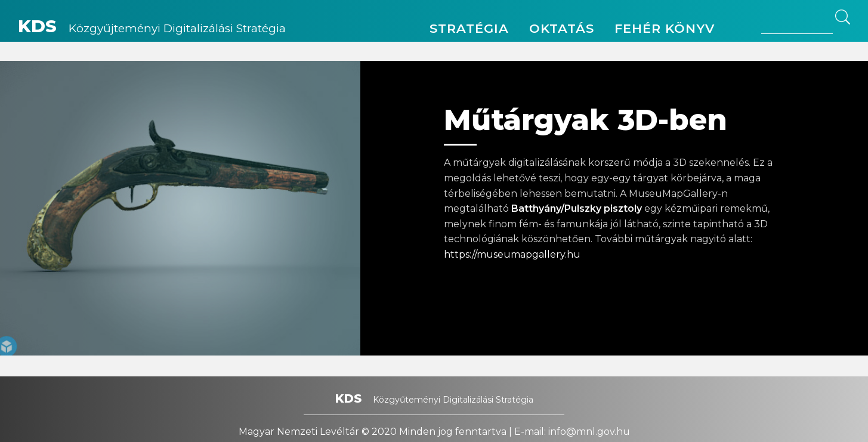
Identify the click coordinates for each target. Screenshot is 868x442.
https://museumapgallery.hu (512, 254)
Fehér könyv (665, 28)
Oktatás (562, 28)
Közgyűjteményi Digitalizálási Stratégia (152, 28)
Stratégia (469, 28)
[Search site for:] (797, 22)
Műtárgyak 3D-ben (586, 120)
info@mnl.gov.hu (589, 432)
